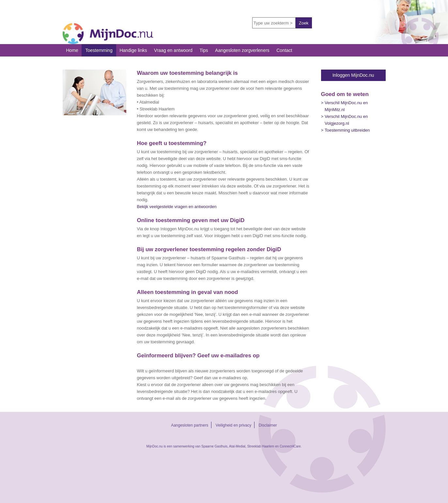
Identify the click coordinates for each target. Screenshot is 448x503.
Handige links (133, 50)
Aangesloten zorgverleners (242, 50)
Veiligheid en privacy (233, 425)
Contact (284, 50)
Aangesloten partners (190, 425)
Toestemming (99, 50)
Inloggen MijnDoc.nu (353, 75)
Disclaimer (268, 425)
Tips (204, 50)
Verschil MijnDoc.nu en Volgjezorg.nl (346, 120)
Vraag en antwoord (173, 50)
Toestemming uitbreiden (347, 130)
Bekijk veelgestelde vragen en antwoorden (177, 207)
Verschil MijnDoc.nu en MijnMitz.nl (346, 106)
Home (72, 50)
